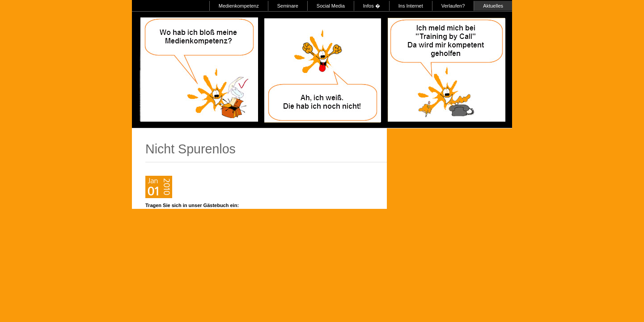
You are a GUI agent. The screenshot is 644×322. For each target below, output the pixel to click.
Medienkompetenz (239, 6)
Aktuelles (493, 6)
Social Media (331, 6)
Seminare (288, 6)
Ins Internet (411, 6)
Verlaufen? (453, 6)
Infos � (372, 6)
